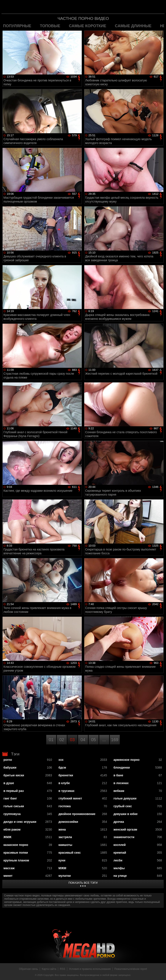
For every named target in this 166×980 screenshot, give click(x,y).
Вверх (160, 972)
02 (62, 740)
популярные (17, 26)
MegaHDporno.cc (92, 7)
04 (83, 740)
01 (51, 740)
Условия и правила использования (90, 969)
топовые (50, 26)
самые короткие (88, 26)
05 (93, 740)
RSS (63, 969)
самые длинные (133, 26)
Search (158, 7)
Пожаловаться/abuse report (131, 969)
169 (115, 740)
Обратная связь (29, 969)
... (104, 740)
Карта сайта (49, 969)
